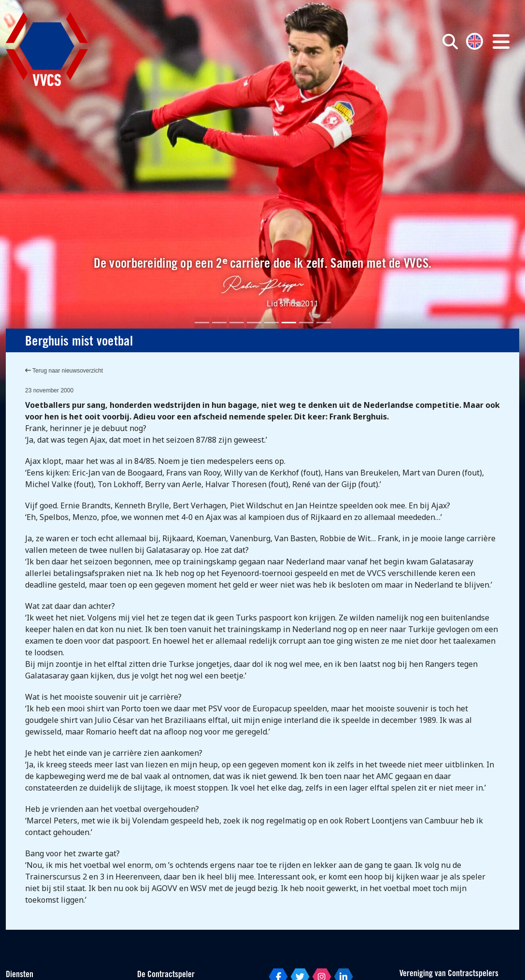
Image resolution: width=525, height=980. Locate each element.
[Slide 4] (254, 323)
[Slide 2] (219, 323)
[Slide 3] (237, 323)
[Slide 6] (289, 323)
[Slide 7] (306, 323)
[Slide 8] (324, 323)
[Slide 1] (202, 323)
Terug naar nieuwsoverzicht (64, 371)
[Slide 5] (271, 323)
